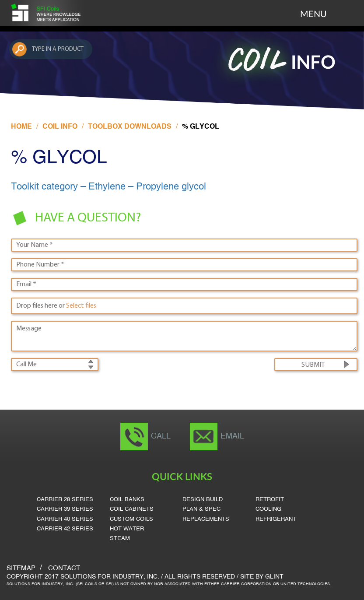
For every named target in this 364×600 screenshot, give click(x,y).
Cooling (268, 509)
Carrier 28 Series (65, 500)
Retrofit (270, 500)
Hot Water (127, 529)
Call (161, 437)
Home (21, 127)
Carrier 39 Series (65, 509)
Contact (64, 568)
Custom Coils (131, 519)
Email (232, 437)
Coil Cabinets (132, 509)
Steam (120, 539)
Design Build (203, 500)
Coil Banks (127, 500)
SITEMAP (21, 568)
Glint (274, 577)
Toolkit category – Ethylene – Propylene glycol (108, 187)
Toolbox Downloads (130, 127)
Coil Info (60, 127)
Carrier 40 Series (65, 519)
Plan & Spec (201, 509)
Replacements (206, 519)
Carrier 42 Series (65, 529)
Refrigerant (276, 519)
